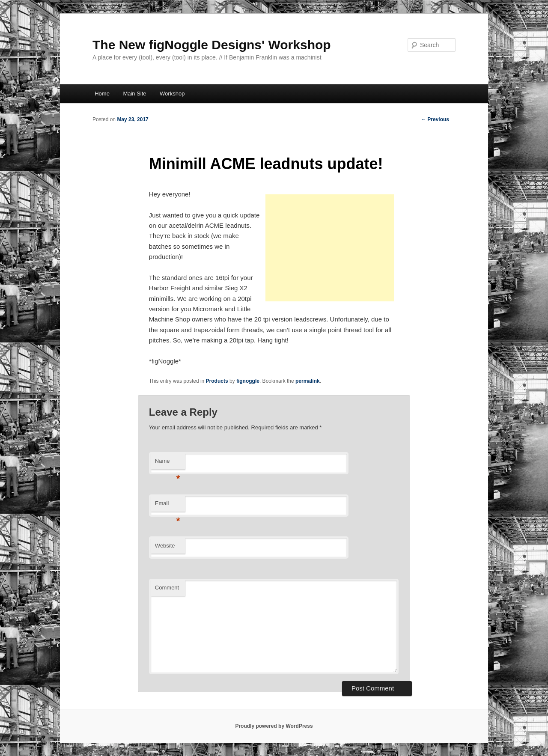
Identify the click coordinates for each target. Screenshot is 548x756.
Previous (435, 119)
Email (168, 506)
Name (168, 463)
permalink (308, 381)
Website (165, 546)
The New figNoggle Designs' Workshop (212, 45)
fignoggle (248, 381)
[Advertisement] (330, 248)
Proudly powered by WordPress (274, 726)
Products (217, 381)
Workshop (172, 94)
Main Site (134, 94)
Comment (167, 588)
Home (102, 94)
